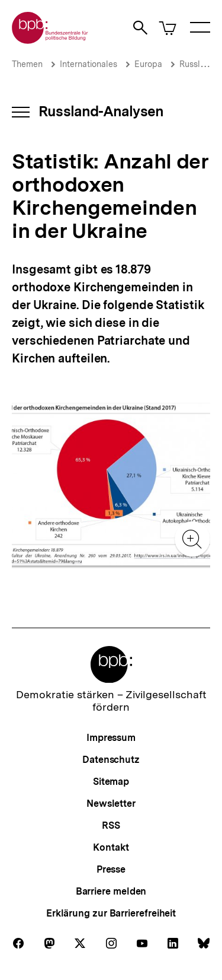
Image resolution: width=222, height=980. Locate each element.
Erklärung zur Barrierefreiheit (111, 913)
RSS (111, 825)
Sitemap (111, 782)
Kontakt (111, 847)
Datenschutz (111, 760)
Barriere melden (111, 891)
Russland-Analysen (101, 111)
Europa (148, 64)
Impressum (111, 738)
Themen (27, 64)
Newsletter (111, 804)
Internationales (89, 64)
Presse (111, 869)
